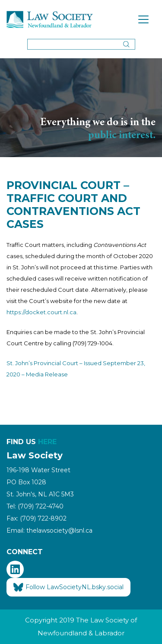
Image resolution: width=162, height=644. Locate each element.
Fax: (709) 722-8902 (37, 518)
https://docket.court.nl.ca (41, 312)
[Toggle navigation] (143, 19)
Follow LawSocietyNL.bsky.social (68, 587)
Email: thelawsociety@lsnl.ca (49, 530)
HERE (47, 442)
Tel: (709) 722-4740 (35, 506)
